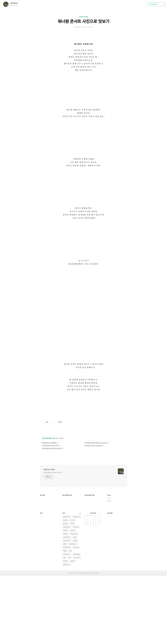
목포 (70, 619)
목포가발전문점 (77, 585)
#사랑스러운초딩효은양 (67, 585)
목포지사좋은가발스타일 (74, 612)
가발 (70, 626)
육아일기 (73, 588)
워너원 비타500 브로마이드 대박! (50, 514)
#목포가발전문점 (67, 605)
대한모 (65, 612)
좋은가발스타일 (67, 633)
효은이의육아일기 (67, 622)
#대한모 (65, 629)
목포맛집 (73, 599)
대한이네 (75, 609)
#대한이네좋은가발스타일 (67, 616)
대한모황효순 (15, 3)
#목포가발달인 (67, 595)
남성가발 (66, 599)
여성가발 (72, 629)
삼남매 (75, 605)
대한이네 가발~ (49, 538)
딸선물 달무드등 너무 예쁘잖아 (49, 511)
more (80, 582)
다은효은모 (76, 595)
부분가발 (66, 588)
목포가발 (66, 602)
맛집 (64, 626)
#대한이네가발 (74, 602)
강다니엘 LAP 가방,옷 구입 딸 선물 (93, 514)
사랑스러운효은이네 (67, 609)
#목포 (65, 619)
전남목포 (66, 592)
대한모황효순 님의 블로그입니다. (53, 541)
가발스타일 (76, 616)
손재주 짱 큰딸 (83, 17)
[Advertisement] (83, 429)
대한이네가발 (76, 622)
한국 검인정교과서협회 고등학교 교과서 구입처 (96, 511)
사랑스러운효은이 (78, 626)
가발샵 (72, 592)
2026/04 (93, 581)
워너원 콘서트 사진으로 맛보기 (84, 21)
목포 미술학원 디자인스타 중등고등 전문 (52, 516)
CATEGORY (157, 4)
